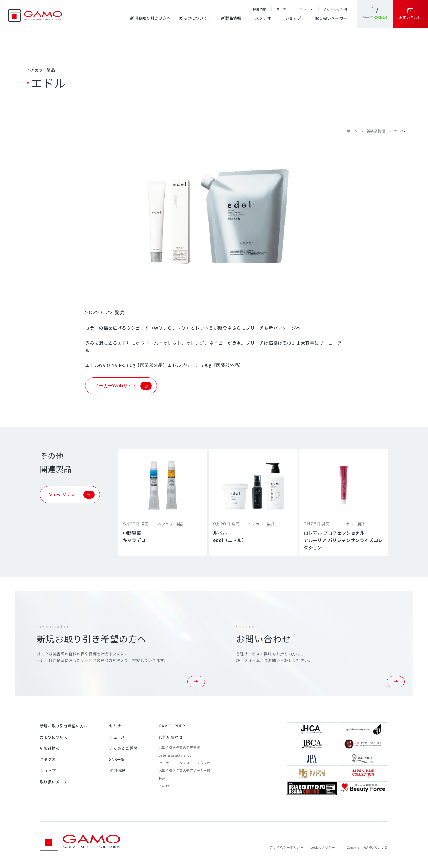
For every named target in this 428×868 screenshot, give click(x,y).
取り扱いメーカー (331, 18)
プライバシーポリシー (287, 847)
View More (72, 495)
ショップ (296, 18)
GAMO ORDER (172, 726)
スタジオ (266, 18)
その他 (164, 786)
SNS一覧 (117, 759)
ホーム (352, 131)
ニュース (306, 9)
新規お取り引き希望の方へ (64, 726)
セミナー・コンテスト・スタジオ (185, 763)
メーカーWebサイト (123, 386)
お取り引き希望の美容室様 (179, 747)
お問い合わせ (171, 737)
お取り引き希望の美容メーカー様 (185, 770)
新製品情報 (234, 18)
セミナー (283, 9)
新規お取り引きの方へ (150, 18)
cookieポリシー (323, 847)
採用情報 (260, 9)
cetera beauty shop (175, 755)
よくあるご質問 (335, 9)
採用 (162, 778)
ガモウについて (196, 18)
